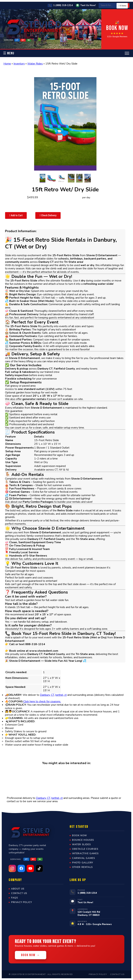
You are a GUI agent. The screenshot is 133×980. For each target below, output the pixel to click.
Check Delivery (48, 215)
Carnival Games (83, 858)
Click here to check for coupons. (42, 701)
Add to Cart (16, 215)
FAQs (14, 898)
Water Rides (35, 64)
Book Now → (31, 955)
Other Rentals (82, 867)
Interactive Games (85, 854)
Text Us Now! (86, 5)
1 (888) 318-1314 (60, 5)
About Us (18, 889)
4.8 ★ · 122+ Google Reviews (95, 924)
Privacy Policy (21, 902)
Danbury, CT (47, 695)
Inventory (19, 64)
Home (7, 64)
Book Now (79, 836)
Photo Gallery (83, 863)
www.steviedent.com (44, 651)
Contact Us (19, 893)
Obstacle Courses (85, 849)
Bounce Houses (83, 840)
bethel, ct (61, 695)
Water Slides (81, 845)
